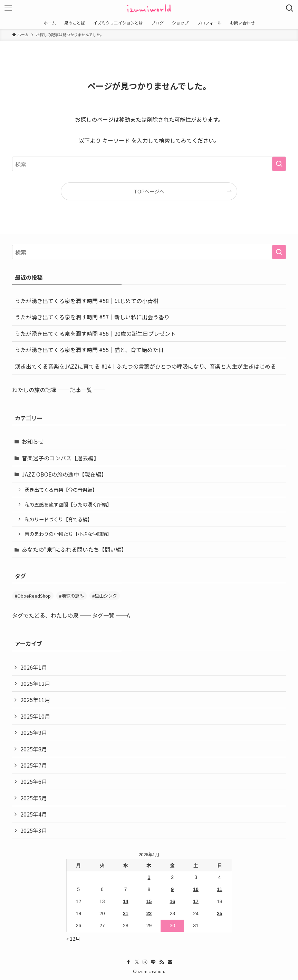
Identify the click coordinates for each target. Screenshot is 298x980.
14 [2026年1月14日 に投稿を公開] (126, 901)
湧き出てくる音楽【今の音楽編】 (61, 489)
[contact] (170, 962)
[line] (153, 962)
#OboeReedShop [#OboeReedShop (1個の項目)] (33, 596)
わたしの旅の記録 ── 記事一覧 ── (58, 390)
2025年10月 (35, 716)
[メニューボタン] (8, 8)
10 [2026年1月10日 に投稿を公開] (196, 889)
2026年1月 (34, 667)
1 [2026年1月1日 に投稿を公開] (149, 877)
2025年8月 (34, 749)
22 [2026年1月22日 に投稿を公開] (149, 913)
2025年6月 (34, 781)
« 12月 (73, 939)
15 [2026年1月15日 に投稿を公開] (149, 901)
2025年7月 (34, 765)
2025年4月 (34, 814)
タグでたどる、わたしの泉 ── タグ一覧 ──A (71, 615)
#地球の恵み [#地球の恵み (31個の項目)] (71, 596)
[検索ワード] (149, 164)
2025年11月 (35, 700)
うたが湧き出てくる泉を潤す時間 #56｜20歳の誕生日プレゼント (95, 333)
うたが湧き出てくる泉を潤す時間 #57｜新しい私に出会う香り (92, 317)
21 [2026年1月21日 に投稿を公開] (126, 913)
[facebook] (128, 962)
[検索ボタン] (290, 8)
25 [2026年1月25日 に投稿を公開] (220, 913)
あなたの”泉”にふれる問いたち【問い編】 (74, 549)
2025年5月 (34, 798)
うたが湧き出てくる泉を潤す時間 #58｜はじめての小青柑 (87, 301)
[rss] (162, 962)
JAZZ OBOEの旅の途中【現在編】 (64, 474)
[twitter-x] (137, 962)
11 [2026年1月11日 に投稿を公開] (220, 889)
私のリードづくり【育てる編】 (58, 519)
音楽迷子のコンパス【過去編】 (60, 458)
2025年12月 (35, 683)
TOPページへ (149, 191)
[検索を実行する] (279, 164)
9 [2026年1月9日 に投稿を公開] (172, 889)
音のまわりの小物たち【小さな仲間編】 (68, 534)
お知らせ (33, 441)
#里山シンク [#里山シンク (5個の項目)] (105, 596)
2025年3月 (34, 830)
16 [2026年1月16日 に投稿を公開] (172, 901)
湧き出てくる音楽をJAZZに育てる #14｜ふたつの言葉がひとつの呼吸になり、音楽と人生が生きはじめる (145, 366)
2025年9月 (34, 732)
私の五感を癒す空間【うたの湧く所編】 (68, 504)
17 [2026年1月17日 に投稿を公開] (196, 901)
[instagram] (145, 962)
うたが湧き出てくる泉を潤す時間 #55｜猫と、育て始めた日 (89, 350)
